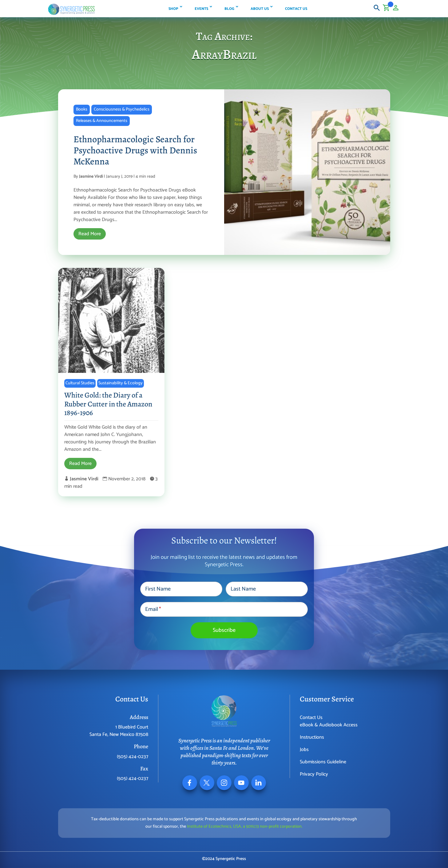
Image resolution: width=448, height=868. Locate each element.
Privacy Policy (314, 774)
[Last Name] (267, 589)
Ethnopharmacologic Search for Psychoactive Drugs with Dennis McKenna (135, 150)
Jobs (304, 750)
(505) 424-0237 (133, 757)
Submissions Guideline (323, 762)
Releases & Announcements (102, 121)
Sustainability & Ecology (121, 383)
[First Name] (181, 589)
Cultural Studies (80, 383)
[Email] (224, 609)
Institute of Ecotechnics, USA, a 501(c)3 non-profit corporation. (245, 827)
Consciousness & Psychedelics (122, 109)
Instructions (312, 737)
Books (82, 109)
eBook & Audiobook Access (329, 725)
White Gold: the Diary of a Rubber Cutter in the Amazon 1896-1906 (108, 404)
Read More (90, 234)
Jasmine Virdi (91, 177)
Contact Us (311, 718)
